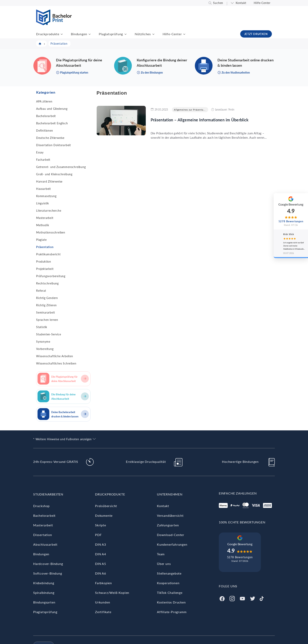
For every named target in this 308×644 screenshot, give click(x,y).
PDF (98, 535)
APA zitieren (44, 101)
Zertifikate (103, 612)
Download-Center (171, 535)
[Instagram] (232, 598)
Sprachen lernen (47, 320)
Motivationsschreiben (51, 232)
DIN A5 (101, 564)
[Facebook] (222, 598)
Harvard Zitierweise (49, 181)
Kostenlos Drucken (171, 602)
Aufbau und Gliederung (52, 109)
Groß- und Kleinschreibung (54, 174)
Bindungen (79, 34)
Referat (41, 291)
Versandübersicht (170, 515)
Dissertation (43, 535)
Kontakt (241, 3)
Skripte (101, 525)
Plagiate (41, 240)
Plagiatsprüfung (111, 34)
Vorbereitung (45, 349)
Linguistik (43, 203)
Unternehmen (170, 494)
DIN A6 (101, 573)
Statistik (42, 327)
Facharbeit (43, 160)
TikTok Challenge (170, 593)
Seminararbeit (45, 312)
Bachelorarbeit (46, 116)
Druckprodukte (48, 34)
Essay (40, 152)
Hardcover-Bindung (48, 564)
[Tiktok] (262, 598)
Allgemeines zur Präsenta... (190, 110)
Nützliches (143, 34)
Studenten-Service (49, 334)
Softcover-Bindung (48, 573)
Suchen (218, 3)
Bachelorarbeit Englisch (52, 123)
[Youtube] (242, 598)
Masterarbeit (45, 218)
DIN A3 (101, 544)
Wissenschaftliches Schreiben (56, 363)
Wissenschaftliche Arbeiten (55, 356)
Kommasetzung (46, 196)
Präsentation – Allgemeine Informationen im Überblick (200, 120)
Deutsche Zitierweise (50, 138)
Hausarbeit (44, 189)
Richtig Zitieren (46, 305)
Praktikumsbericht (48, 254)
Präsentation (45, 247)
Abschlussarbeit (45, 544)
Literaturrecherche (49, 211)
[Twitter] (253, 598)
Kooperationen (168, 583)
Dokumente (104, 515)
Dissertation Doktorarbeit (54, 145)
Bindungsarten (44, 602)
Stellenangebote (169, 573)
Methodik (43, 225)
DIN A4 (101, 554)
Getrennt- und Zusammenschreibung (61, 167)
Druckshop (41, 506)
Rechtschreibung (47, 283)
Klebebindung (44, 583)
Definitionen (45, 131)
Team (161, 554)
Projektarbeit (45, 269)
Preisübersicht (106, 506)
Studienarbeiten (48, 494)
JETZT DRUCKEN (256, 34)
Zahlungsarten (168, 525)
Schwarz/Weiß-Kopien (112, 593)
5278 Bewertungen (240, 557)
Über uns (164, 564)
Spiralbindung (44, 593)
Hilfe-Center (262, 3)
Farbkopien (104, 583)
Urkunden (103, 602)
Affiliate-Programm (172, 612)
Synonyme (43, 342)
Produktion (44, 262)
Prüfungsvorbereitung (51, 276)
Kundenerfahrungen (172, 544)
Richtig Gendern (47, 298)
